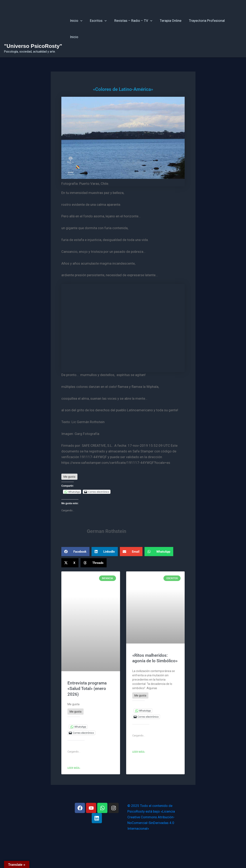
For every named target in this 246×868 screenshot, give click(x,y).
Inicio (77, 29)
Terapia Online (170, 29)
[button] (75, 552)
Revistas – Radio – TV (133, 29)
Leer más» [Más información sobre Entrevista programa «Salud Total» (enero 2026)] (74, 768)
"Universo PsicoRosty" (33, 46)
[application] (81, 29)
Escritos (99, 29)
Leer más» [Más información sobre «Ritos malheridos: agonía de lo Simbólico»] (139, 752)
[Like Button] (69, 477)
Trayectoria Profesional (205, 29)
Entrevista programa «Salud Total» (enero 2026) (87, 689)
